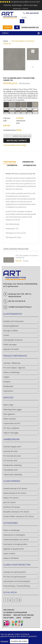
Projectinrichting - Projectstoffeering (17, 586)
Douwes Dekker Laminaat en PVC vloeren (19, 516)
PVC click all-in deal (10, 461)
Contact (25, 9)
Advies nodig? (8, 405)
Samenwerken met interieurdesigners (17, 581)
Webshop (7, 5)
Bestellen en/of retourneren (13, 321)
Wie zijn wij (9, 610)
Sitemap (27, 618)
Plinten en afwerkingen (12, 372)
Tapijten (6, 377)
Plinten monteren (10, 419)
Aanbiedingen (17, 5)
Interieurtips (30, 165)
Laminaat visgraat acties (12, 447)
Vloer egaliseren (9, 414)
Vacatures (9, 618)
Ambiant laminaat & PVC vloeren (15, 488)
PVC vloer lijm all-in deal (12, 456)
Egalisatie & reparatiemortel (13, 549)
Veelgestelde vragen (23, 615)
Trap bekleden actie (10, 470)
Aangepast (4, 641)
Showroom (17, 9)
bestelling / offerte (17, 141)
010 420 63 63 (32, 13)
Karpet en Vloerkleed (11, 558)
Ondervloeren (8, 391)
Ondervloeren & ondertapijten (14, 535)
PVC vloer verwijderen (11, 428)
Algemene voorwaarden (15, 612)
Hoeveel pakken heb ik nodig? (15, 145)
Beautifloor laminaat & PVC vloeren (16, 512)
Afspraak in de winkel (11, 349)
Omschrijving (10, 162)
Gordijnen (7, 382)
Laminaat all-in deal (10, 451)
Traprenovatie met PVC (12, 423)
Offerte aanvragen (30, 5)
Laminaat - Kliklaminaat (12, 363)
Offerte (8, 27)
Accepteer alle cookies (19, 641)
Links (18, 618)
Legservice (12, 165)
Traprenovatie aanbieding (13, 474)
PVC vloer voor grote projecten (15, 577)
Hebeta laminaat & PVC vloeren (15, 493)
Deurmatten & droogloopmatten (15, 544)
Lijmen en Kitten (9, 553)
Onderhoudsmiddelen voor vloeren (16, 540)
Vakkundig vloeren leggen (13, 409)
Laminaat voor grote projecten (15, 572)
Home (6, 41)
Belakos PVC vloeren (11, 498)
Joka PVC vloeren (10, 502)
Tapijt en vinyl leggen (11, 433)
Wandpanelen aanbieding (12, 465)
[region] (21, 637)
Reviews (7, 615)
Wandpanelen (8, 386)
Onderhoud (28, 162)
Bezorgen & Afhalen (11, 331)
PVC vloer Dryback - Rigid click (14, 368)
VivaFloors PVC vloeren (12, 507)
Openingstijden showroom (13, 340)
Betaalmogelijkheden (11, 326)
